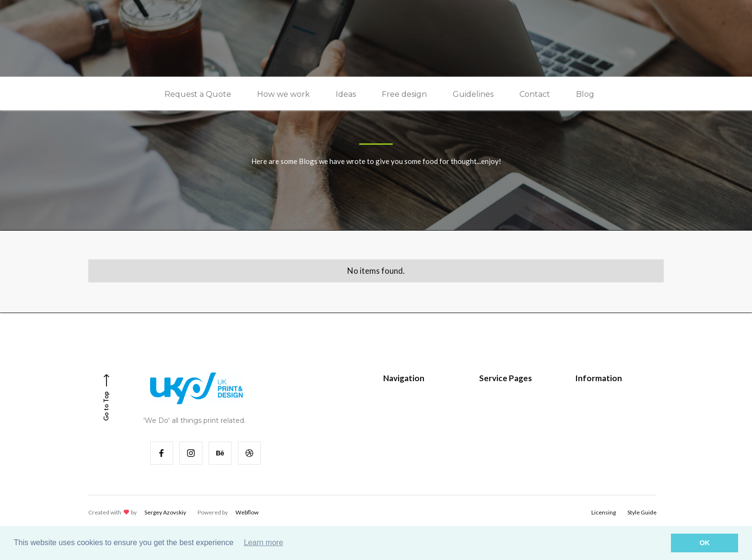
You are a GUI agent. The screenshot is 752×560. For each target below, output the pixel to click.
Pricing (592, 400)
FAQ (588, 417)
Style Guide (503, 400)
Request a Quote (198, 94)
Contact (535, 94)
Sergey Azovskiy (165, 512)
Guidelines (473, 94)
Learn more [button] (263, 542)
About (591, 452)
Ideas (346, 94)
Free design (404, 94)
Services (403, 435)
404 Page (500, 435)
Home (399, 400)
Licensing (604, 512)
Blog (585, 94)
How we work (283, 94)
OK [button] (705, 543)
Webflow (247, 512)
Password (501, 417)
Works (400, 417)
